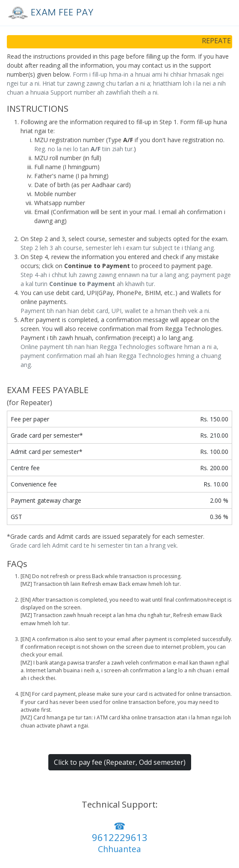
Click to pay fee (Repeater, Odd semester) (120, 762)
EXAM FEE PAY (49, 12)
